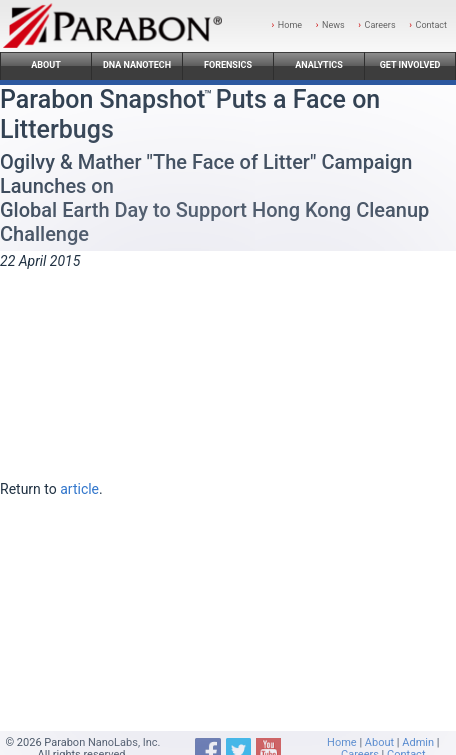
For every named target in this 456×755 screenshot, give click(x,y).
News (333, 25)
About (46, 65)
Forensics (228, 65)
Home (290, 25)
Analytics (319, 65)
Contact (431, 25)
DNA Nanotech (137, 65)
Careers (380, 25)
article (79, 489)
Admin (418, 742)
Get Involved (410, 65)
